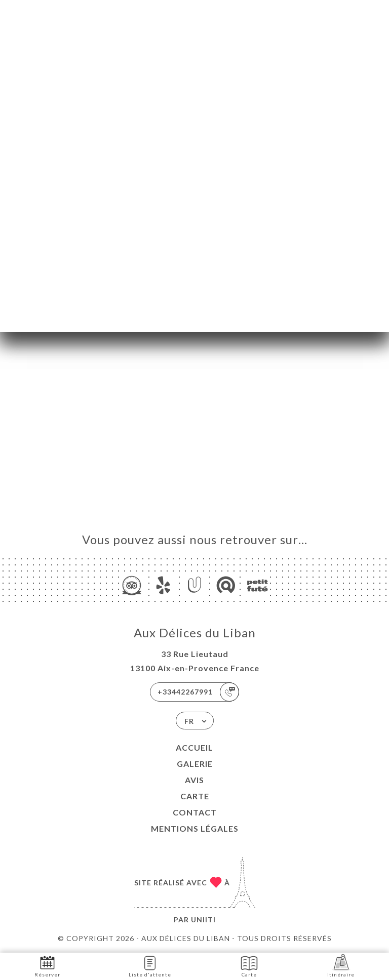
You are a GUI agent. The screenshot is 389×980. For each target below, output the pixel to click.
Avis (194, 780)
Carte (195, 796)
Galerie (195, 764)
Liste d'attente (150, 966)
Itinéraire (341, 966)
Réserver (47, 966)
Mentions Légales (195, 828)
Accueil (194, 747)
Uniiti (203, 920)
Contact (195, 812)
